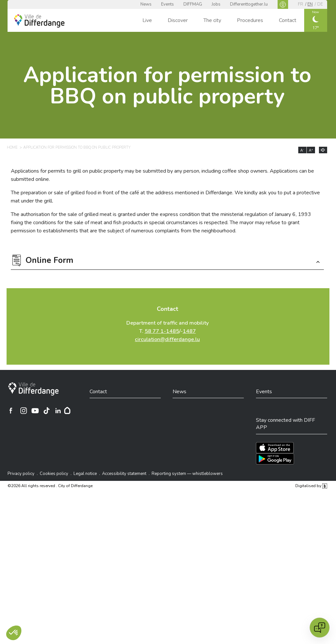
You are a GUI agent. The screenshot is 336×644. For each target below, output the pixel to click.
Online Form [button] (49, 261)
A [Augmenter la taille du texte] (311, 150)
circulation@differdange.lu (167, 339)
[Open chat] (320, 628)
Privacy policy (21, 474)
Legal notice (85, 474)
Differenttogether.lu (249, 4)
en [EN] (310, 4)
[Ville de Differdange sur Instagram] (24, 411)
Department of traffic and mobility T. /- (168, 331)
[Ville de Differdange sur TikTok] (47, 411)
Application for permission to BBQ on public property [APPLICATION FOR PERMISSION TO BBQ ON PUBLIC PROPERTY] (77, 148)
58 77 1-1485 (162, 331)
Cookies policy (54, 474)
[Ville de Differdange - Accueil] (39, 21)
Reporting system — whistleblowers (187, 474)
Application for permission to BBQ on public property (167, 86)
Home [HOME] (12, 148)
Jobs (216, 4)
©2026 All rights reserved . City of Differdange (50, 486)
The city (212, 20)
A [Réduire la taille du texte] (302, 150)
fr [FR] (301, 4)
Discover (178, 20)
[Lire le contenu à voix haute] (323, 150)
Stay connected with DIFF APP (285, 424)
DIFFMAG (193, 4)
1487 (189, 331)
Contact (288, 20)
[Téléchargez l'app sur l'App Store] (275, 448)
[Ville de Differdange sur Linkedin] (58, 411)
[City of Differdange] (33, 389)
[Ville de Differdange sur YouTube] (35, 411)
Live (147, 20)
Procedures (250, 20)
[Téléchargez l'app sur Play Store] (275, 459)
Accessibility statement (124, 474)
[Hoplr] (67, 411)
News (146, 4)
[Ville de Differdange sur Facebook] (11, 411)
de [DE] (320, 4)
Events (168, 4)
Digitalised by (311, 486)
